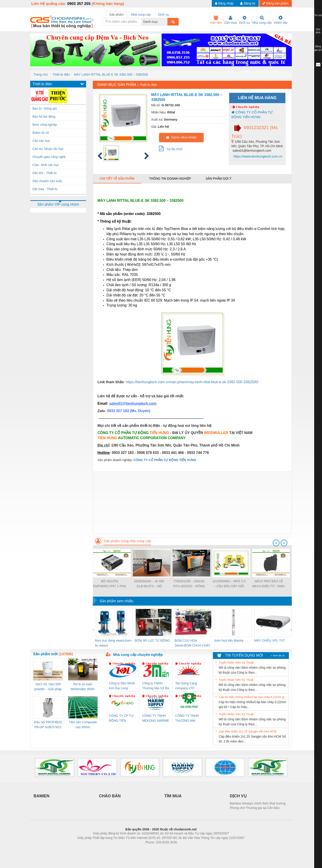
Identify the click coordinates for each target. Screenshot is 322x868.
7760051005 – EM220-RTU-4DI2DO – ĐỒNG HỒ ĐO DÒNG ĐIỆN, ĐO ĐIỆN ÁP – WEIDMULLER (189, 584)
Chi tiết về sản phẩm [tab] (117, 179)
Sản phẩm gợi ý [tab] (219, 179)
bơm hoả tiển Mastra (229, 640)
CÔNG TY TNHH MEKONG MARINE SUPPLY (156, 718)
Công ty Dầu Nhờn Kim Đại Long (122, 686)
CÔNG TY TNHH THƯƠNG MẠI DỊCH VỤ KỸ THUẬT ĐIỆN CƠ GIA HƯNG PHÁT (188, 718)
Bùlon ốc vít (41, 133)
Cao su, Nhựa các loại (48, 149)
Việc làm (216, 20)
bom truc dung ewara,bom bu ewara (113, 643)
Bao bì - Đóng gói (45, 108)
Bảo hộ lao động (44, 117)
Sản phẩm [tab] (117, 15)
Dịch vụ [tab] (164, 15)
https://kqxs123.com (182, 849)
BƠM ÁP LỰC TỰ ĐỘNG (152, 640)
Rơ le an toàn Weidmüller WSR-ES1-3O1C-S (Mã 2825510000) (83, 687)
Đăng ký (248, 3)
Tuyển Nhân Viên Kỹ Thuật (236, 663)
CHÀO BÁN (110, 796)
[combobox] (166, 22)
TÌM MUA (173, 796)
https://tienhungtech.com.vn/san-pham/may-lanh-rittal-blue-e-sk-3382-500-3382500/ (192, 382)
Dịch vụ (245, 20)
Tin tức (318, 15)
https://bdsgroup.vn (155, 849)
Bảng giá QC (318, 48)
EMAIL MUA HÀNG (181, 137)
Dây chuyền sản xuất (47, 181)
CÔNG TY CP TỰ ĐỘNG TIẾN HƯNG (121, 718)
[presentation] (276, 543)
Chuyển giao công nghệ (49, 157)
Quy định (318, 31)
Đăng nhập (224, 3)
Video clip (281, 20)
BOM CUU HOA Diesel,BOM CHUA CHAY (192, 643)
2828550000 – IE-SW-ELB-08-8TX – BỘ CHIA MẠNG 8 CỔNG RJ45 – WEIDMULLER (149, 584)
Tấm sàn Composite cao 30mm (83, 725)
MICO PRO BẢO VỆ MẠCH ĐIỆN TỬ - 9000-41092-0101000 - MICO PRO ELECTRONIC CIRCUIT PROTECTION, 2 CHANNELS (269, 584)
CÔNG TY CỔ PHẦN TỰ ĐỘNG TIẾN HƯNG (252, 115)
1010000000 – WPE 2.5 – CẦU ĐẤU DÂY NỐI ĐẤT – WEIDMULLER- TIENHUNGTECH (229, 584)
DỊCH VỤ (238, 796)
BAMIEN (41, 796)
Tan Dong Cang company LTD (186, 686)
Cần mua (230, 20)
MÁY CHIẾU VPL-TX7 (270, 640)
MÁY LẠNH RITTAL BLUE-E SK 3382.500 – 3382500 (111, 74)
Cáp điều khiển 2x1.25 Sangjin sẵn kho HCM (248, 731)
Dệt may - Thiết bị (45, 189)
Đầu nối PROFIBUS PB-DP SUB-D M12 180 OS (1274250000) (48, 725)
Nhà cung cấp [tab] (141, 15)
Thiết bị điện (61, 74)
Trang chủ (41, 74)
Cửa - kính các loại (46, 165)
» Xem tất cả (278, 655)
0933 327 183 (119, 411)
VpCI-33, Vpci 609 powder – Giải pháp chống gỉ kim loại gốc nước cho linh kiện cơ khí (48, 687)
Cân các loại (41, 141)
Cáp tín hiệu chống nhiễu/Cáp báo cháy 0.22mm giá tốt (253, 697)
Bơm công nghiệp (45, 125)
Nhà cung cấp (262, 20)
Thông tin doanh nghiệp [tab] (170, 179)
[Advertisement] (192, 502)
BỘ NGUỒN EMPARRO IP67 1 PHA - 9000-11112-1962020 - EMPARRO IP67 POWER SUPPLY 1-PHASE (110, 584)
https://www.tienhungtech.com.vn (257, 156)
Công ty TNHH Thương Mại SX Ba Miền (156, 686)
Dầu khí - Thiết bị (44, 173)
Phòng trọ (132, 849)
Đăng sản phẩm (275, 3)
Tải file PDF (171, 148)
